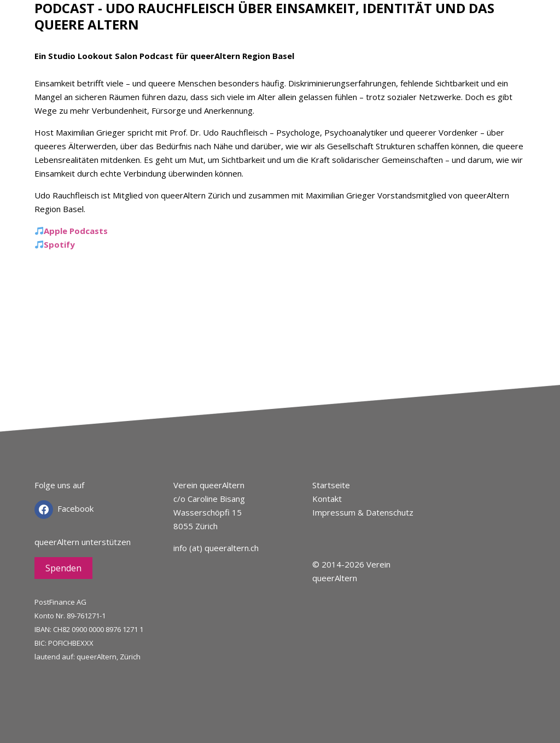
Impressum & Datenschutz (363, 512)
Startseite (331, 485)
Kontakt (327, 499)
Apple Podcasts (76, 231)
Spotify (59, 244)
